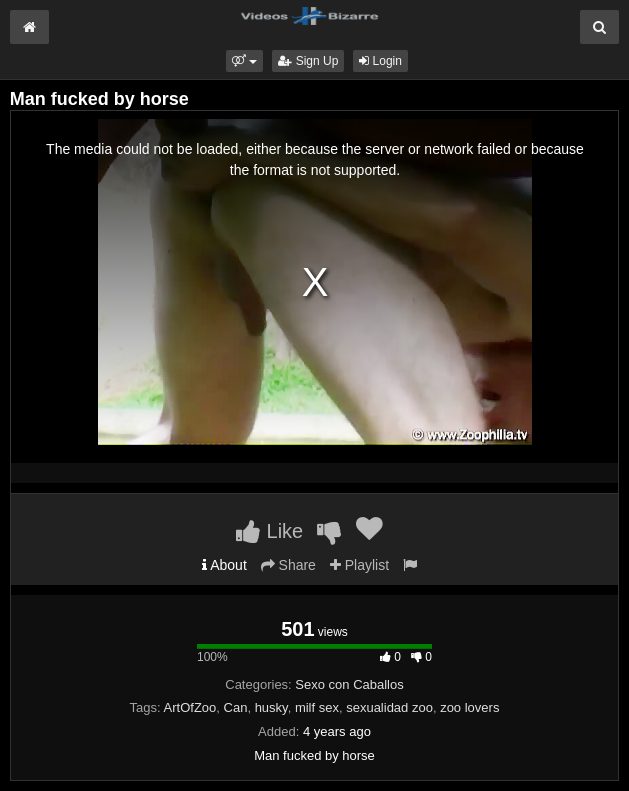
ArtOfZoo (190, 707)
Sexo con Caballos (349, 684)
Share (288, 565)
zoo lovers (469, 707)
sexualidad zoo (389, 707)
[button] (244, 61)
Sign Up (308, 61)
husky (271, 707)
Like (269, 531)
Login (380, 61)
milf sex (317, 707)
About (224, 565)
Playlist (359, 565)
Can (236, 707)
